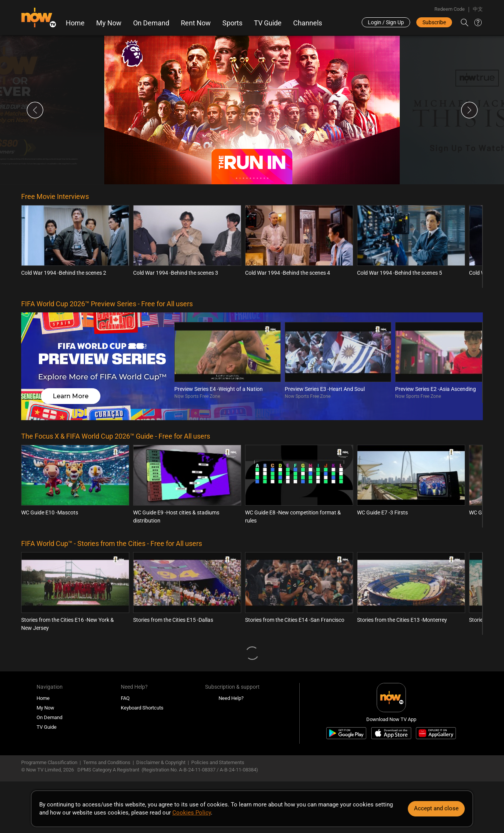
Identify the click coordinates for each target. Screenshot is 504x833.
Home (75, 23)
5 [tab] (250, 178)
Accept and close (436, 808)
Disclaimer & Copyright (161, 762)
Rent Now (196, 23)
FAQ (125, 698)
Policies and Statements (218, 762)
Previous (35, 110)
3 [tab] (243, 178)
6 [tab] (254, 178)
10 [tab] (268, 178)
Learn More (71, 396)
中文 (478, 9)
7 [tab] (257, 178)
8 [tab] (261, 178)
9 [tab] (264, 178)
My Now (109, 23)
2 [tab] (240, 178)
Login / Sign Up (386, 22)
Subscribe (434, 22)
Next (469, 110)
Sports (232, 23)
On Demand (151, 23)
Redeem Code (450, 9)
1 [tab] (236, 178)
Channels (308, 23)
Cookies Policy (192, 813)
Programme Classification (49, 762)
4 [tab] (247, 178)
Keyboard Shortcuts (142, 708)
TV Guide (268, 23)
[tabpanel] (252, 110)
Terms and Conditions (107, 762)
